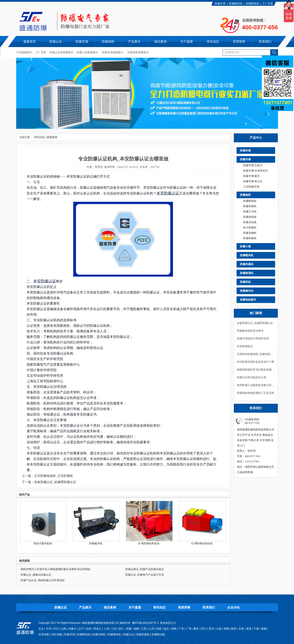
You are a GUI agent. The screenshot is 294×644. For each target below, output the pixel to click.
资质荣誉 (184, 607)
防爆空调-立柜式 (253, 165)
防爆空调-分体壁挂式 (256, 171)
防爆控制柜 (250, 206)
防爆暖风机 (236, 4)
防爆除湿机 (247, 273)
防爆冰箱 (245, 151)
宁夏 (256, 629)
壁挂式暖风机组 (43, 543)
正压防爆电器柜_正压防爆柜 (54, 476)
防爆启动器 (250, 222)
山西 (63, 629)
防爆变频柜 (250, 233)
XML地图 (56, 634)
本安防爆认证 (168, 193)
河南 (159, 629)
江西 (144, 629)
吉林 (89, 629)
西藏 (226, 629)
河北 (56, 629)
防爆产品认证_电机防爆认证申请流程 (43, 580)
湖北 (166, 629)
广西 (189, 629)
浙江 (121, 629)
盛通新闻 (52, 137)
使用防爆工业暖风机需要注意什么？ (256, 385)
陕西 (234, 629)
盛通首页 (30, 42)
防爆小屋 (245, 246)
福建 (136, 629)
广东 (181, 629)
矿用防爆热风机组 (149, 543)
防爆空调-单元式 (253, 181)
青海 (249, 629)
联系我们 (209, 607)
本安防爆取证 (245, 346)
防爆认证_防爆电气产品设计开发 (145, 575)
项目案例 (110, 607)
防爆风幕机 (247, 264)
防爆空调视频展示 (113, 52)
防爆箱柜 (245, 195)
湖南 (174, 629)
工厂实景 (268, 4)
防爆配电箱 (253, 4)
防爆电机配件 (248, 300)
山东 (151, 629)
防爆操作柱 (247, 291)
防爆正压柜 (250, 212)
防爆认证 (56, 42)
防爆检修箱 (250, 238)
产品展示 (85, 607)
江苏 (114, 629)
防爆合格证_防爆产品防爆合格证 (145, 569)
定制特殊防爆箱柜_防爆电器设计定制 (256, 354)
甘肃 (241, 629)
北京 (41, 629)
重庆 (196, 629)
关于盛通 (135, 607)
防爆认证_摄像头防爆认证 (36, 575)
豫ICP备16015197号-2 (145, 623)
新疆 (264, 629)
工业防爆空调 (251, 187)
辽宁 (81, 629)
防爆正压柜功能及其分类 (252, 377)
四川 (204, 629)
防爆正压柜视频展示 (61, 52)
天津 (48, 629)
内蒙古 (72, 629)
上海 (106, 629)
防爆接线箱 (250, 217)
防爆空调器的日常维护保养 (253, 339)
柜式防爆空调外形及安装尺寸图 (256, 362)
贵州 (211, 629)
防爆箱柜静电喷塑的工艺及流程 (256, 393)
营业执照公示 (168, 623)
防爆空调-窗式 (252, 176)
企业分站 (233, 607)
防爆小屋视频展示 (87, 52)
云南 (219, 629)
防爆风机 (245, 282)
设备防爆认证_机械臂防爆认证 (255, 323)
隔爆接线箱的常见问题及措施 (254, 370)
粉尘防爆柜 (250, 228)
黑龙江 (97, 629)
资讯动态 (40, 137)
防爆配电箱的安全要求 (250, 331)
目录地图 (44, 634)
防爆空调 (220, 4)
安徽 (129, 629)
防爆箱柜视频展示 (138, 52)
